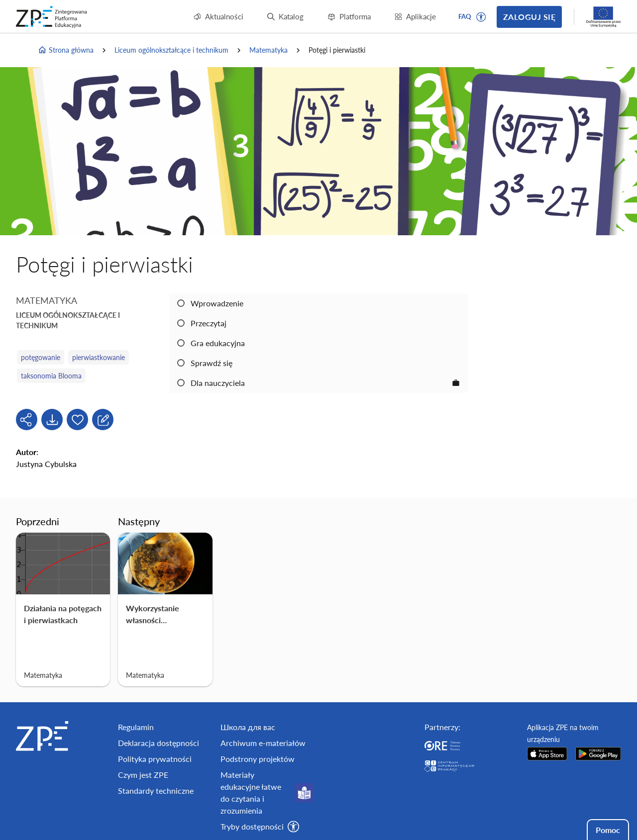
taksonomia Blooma (51, 376)
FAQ (465, 16)
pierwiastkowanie (99, 357)
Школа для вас (248, 727)
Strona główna (66, 50)
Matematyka (268, 50)
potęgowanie (41, 357)
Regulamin (136, 727)
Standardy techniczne (156, 791)
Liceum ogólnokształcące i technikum (171, 50)
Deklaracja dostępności (159, 743)
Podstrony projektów (258, 759)
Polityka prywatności (155, 759)
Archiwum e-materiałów (263, 743)
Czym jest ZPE (143, 775)
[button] (481, 17)
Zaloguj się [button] (529, 17)
